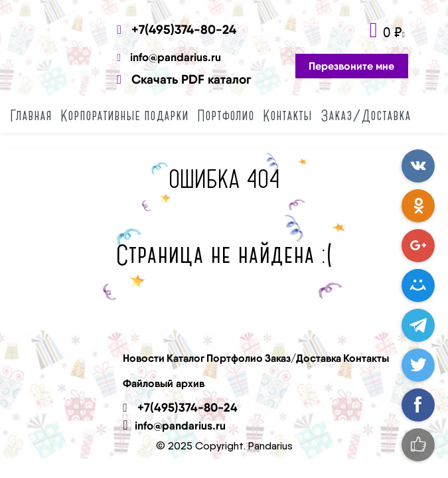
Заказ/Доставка (366, 116)
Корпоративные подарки (124, 116)
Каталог (186, 358)
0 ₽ (392, 32)
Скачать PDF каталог (184, 79)
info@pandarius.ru (169, 57)
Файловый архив (164, 383)
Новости (144, 358)
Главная (31, 116)
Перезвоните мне (351, 66)
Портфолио (226, 116)
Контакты (287, 116)
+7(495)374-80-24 (177, 29)
